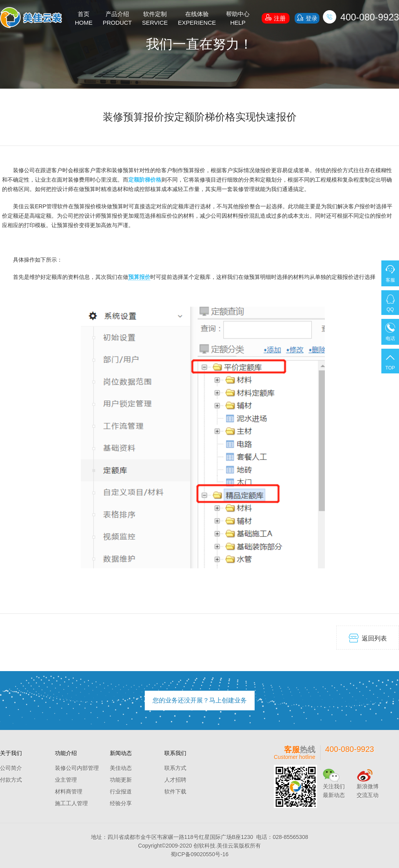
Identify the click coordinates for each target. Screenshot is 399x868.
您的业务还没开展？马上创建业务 (200, 700)
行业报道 (121, 792)
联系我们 (175, 753)
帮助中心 (238, 19)
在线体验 (197, 19)
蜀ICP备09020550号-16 (200, 854)
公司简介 (11, 768)
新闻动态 (121, 753)
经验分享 (121, 803)
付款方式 (11, 780)
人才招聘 (175, 780)
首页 (84, 19)
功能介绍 (66, 753)
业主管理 (66, 780)
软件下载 (175, 792)
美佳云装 (228, 846)
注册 (275, 17)
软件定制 (155, 19)
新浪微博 (368, 786)
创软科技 (204, 846)
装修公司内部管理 (77, 768)
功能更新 (121, 780)
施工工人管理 (71, 803)
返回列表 (368, 638)
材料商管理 (69, 792)
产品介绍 (117, 19)
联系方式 (175, 768)
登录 (307, 18)
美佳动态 (121, 768)
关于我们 (11, 753)
